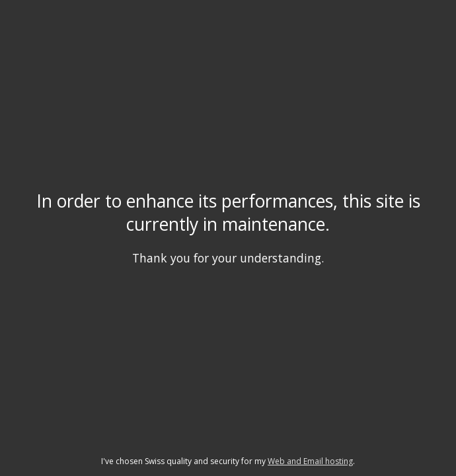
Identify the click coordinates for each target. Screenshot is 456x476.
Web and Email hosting (310, 461)
